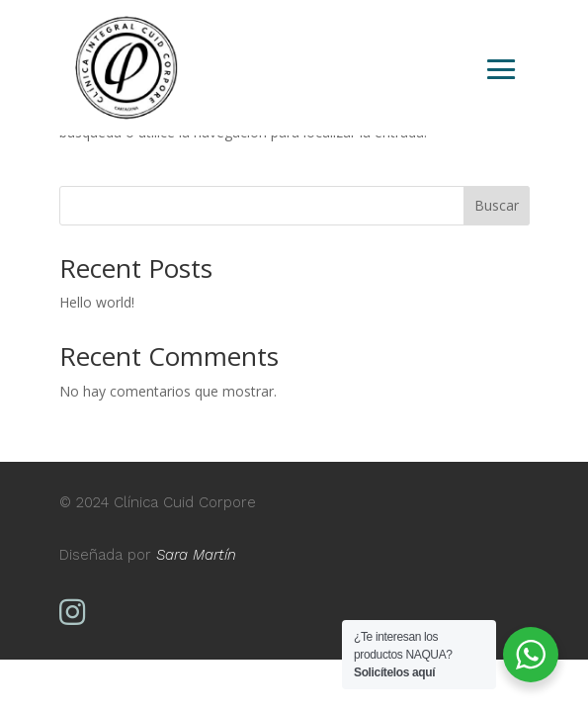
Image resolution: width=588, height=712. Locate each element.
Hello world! (97, 302)
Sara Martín (196, 555)
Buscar (497, 205)
